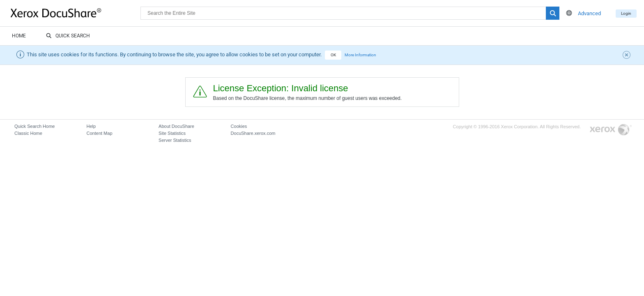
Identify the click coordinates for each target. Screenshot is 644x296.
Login (626, 13)
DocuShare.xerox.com (253, 133)
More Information (360, 55)
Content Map (100, 133)
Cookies (239, 126)
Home (19, 36)
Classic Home (28, 133)
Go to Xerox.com (611, 130)
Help (91, 126)
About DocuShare (176, 126)
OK (333, 55)
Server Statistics (175, 140)
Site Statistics (172, 133)
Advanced (589, 13)
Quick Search (68, 36)
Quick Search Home (34, 126)
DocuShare (76, 13)
